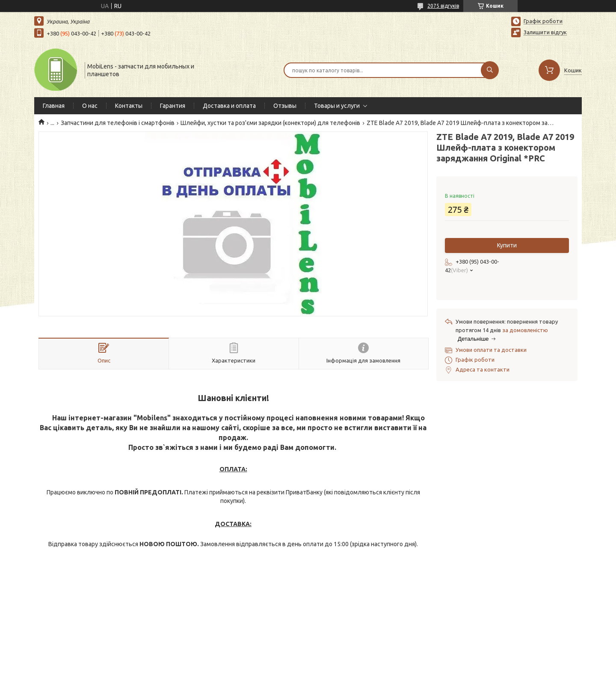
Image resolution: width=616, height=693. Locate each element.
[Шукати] (490, 70)
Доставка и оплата (229, 106)
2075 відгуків (443, 6)
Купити (507, 245)
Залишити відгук (545, 32)
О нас (90, 106)
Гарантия (173, 106)
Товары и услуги (337, 106)
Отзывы (285, 106)
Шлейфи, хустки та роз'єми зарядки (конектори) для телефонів (270, 123)
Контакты (129, 106)
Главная (54, 106)
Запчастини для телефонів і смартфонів (118, 123)
